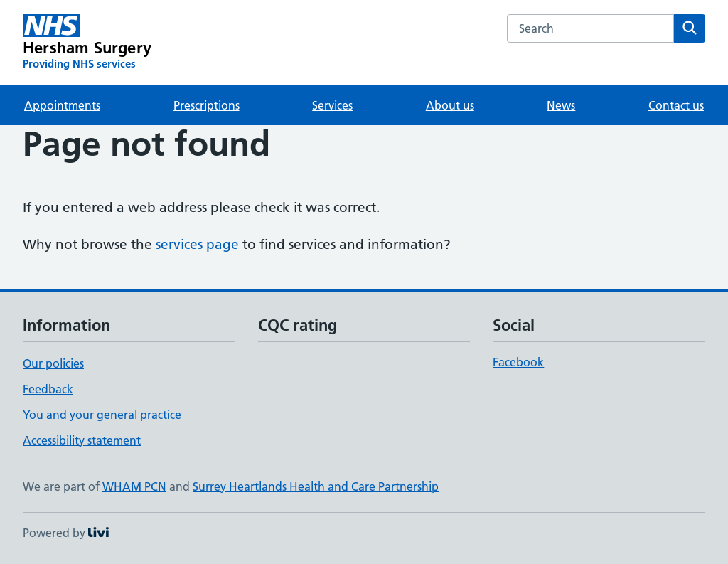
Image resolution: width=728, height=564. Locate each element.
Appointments (62, 105)
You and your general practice (102, 415)
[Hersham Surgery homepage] (87, 43)
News (561, 105)
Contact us (676, 105)
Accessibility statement (82, 440)
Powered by (66, 533)
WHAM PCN (134, 486)
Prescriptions (207, 105)
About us (450, 105)
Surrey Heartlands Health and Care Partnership (316, 486)
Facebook (518, 362)
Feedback (48, 389)
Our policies (53, 363)
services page (197, 244)
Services (332, 105)
